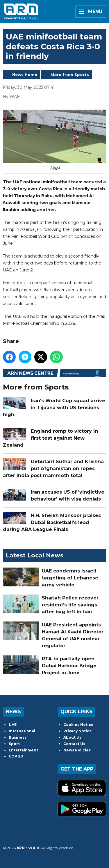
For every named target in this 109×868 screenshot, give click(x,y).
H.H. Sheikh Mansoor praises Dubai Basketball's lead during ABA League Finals (52, 522)
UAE (13, 725)
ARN (21, 848)
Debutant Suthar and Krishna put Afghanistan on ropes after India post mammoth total (53, 468)
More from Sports (70, 75)
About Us (72, 737)
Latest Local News (35, 555)
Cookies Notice (78, 725)
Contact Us (74, 744)
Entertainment (23, 750)
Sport (14, 744)
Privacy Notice (78, 731)
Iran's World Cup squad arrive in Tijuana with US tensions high (54, 407)
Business (18, 737)
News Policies (77, 750)
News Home (25, 75)
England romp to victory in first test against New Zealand (50, 438)
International (22, 731)
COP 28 (16, 756)
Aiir (36, 848)
